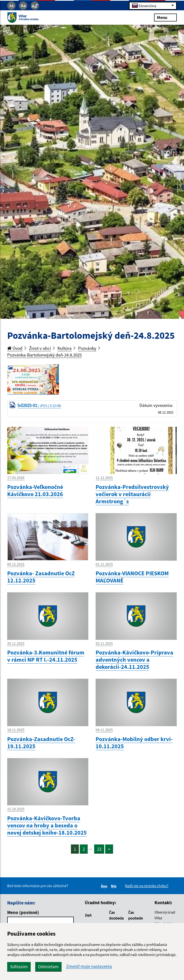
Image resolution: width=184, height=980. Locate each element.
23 (99, 849)
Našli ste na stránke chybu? (147, 886)
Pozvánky (87, 348)
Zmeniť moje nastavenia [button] (89, 966)
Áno (105, 886)
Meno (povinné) (23, 912)
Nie (114, 886)
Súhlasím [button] (19, 967)
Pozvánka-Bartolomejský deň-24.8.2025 (44, 355)
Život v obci (40, 348)
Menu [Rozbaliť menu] (165, 17)
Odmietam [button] (48, 967)
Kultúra (65, 348)
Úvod (15, 348)
